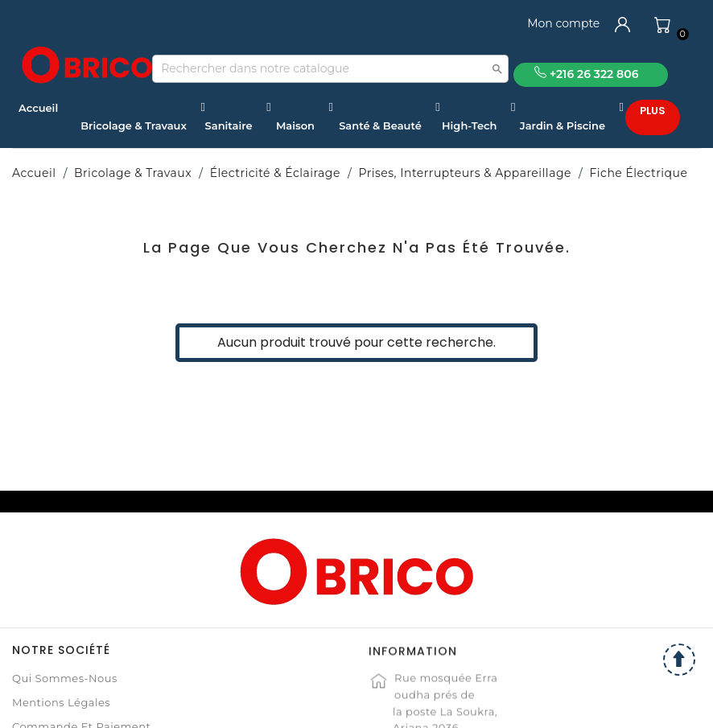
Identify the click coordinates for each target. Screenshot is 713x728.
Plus (653, 111)
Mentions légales (61, 702)
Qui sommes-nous (65, 678)
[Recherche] (330, 69)
